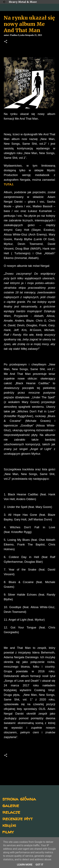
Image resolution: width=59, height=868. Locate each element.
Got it (39, 865)
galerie (11, 805)
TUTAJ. (9, 184)
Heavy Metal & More (23, 2)
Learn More (25, 865)
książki (9, 825)
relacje (11, 812)
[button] (6, 42)
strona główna (19, 799)
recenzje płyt (17, 818)
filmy (8, 832)
